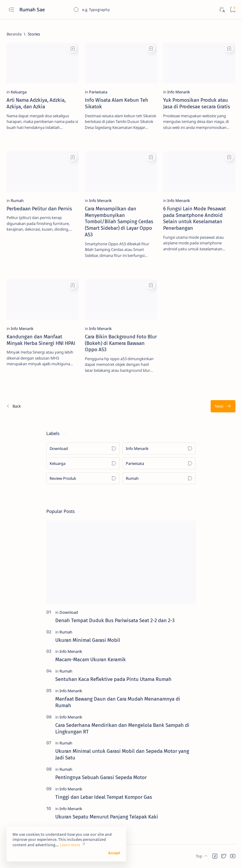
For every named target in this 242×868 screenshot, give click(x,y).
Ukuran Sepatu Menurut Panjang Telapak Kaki (107, 817)
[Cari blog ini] (118, 10)
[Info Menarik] (179, 92)
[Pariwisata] (98, 92)
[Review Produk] (83, 478)
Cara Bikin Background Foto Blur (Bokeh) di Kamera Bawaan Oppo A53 (121, 343)
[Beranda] (14, 34)
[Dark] (222, 10)
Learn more (70, 845)
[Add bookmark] (73, 49)
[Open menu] (11, 10)
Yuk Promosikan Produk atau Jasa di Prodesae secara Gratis (197, 103)
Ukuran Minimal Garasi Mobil (88, 640)
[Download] (83, 448)
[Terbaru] (13, 406)
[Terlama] (223, 406)
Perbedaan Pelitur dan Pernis (39, 209)
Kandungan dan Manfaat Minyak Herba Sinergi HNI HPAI (41, 340)
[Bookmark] (233, 10)
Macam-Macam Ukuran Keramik (91, 659)
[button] (215, 856)
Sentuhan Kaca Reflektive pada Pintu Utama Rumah (113, 679)
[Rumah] (17, 201)
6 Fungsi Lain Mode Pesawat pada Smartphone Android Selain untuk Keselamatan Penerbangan (194, 218)
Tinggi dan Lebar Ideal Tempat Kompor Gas (104, 797)
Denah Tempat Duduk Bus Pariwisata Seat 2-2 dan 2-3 (115, 620)
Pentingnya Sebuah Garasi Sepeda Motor (101, 777)
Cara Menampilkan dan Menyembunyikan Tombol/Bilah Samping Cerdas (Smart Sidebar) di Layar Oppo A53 (119, 222)
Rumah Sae (33, 10)
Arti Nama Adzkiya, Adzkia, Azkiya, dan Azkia (36, 103)
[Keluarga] (19, 92)
